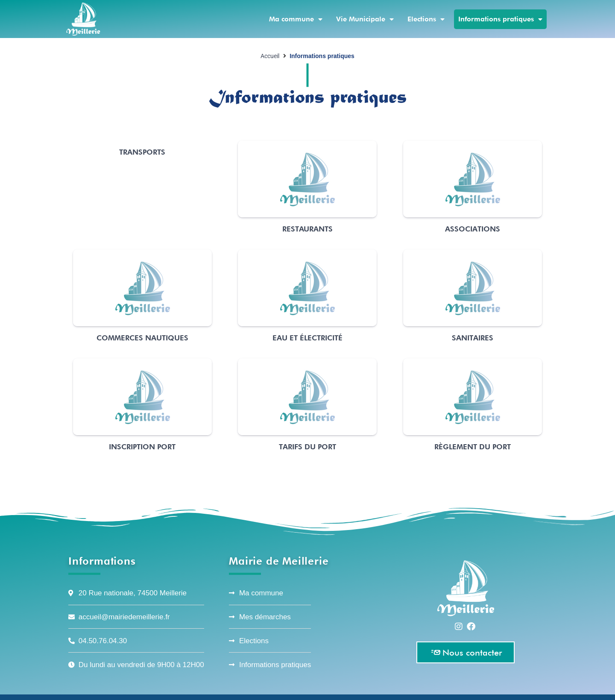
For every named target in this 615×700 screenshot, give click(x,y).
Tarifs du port (307, 447)
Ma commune (296, 19)
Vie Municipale (365, 19)
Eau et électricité (307, 338)
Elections (426, 19)
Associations (473, 229)
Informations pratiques (500, 19)
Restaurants (307, 229)
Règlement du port (473, 447)
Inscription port (142, 447)
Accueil (270, 56)
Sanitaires (473, 338)
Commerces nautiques (142, 338)
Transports (142, 152)
